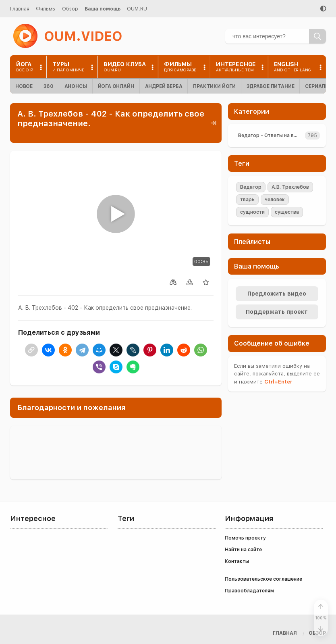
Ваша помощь (103, 9)
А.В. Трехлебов (290, 187)
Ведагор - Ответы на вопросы (270, 135)
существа (287, 212)
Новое (24, 86)
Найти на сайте (243, 550)
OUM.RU (137, 9)
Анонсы (76, 86)
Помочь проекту (245, 538)
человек (275, 200)
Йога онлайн (116, 86)
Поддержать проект (277, 312)
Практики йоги (214, 86)
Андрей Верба (164, 86)
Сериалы (317, 86)
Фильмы (46, 9)
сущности (252, 212)
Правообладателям (249, 591)
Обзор (70, 9)
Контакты (237, 561)
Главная (20, 9)
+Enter (278, 382)
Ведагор (251, 187)
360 (48, 86)
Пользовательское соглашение (263, 579)
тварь (247, 200)
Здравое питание (270, 86)
